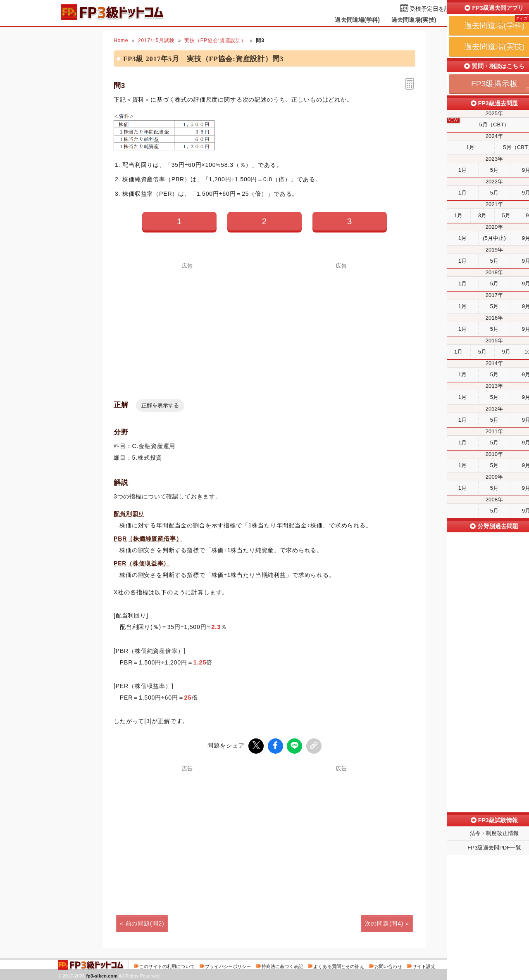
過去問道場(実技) (414, 20)
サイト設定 (424, 965)
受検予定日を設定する (439, 9)
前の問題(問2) (145, 922)
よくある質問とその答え (339, 965)
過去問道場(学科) (357, 20)
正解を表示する (160, 405)
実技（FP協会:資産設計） (215, 40)
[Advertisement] (188, 326)
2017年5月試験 (156, 40)
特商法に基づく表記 (282, 965)
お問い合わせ (388, 965)
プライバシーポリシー (228, 965)
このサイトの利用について (167, 965)
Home (121, 40)
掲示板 (457, 20)
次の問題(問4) (384, 922)
